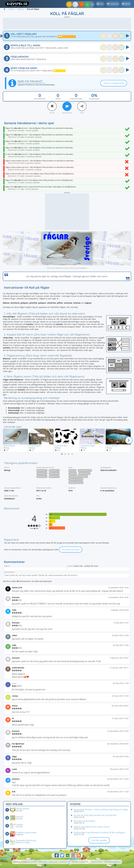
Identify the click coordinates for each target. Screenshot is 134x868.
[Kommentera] (67, 106)
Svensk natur (76, 480)
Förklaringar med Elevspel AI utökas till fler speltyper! (99, 832)
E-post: (70, 566)
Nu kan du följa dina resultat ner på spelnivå (95, 815)
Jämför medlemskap (114, 83)
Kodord (19, 816)
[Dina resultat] (88, 4)
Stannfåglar (9, 446)
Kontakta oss (65, 862)
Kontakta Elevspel (71, 550)
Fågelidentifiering (78, 477)
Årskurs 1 (42, 471)
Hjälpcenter (53, 862)
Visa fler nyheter (99, 840)
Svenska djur (61, 446)
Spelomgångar (40, 99)
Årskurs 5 (42, 477)
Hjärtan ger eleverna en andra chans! (92, 827)
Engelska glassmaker (26, 832)
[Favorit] (52, 106)
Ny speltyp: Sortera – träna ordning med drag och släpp (101, 809)
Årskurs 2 (54, 471)
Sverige (73, 474)
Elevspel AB (32, 862)
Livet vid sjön (113, 446)
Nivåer (58, 99)
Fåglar (72, 471)
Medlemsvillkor (97, 862)
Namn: (7, 566)
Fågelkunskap (76, 483)
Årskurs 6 (54, 477)
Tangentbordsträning (26, 840)
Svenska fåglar (88, 446)
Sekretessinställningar (113, 862)
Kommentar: (10, 572)
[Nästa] (129, 440)
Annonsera (42, 862)
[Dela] (82, 106)
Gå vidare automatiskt (84, 821)
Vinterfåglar (35, 446)
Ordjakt (19, 824)
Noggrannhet (94, 99)
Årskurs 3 (42, 474)
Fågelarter (84, 474)
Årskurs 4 (54, 474)
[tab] (62, 454)
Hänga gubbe (22, 809)
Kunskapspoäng (76, 99)
